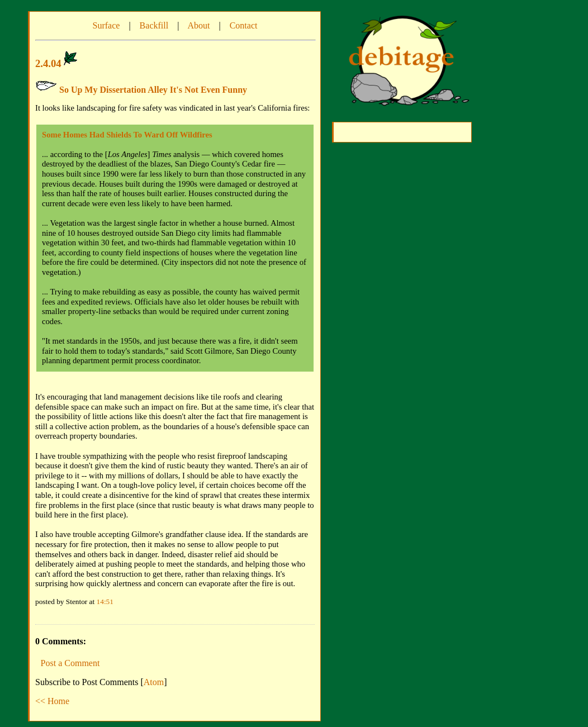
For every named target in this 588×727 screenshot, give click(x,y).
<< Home (52, 701)
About (198, 25)
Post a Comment (70, 663)
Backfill (154, 25)
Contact (244, 25)
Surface (106, 25)
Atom (154, 682)
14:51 (105, 602)
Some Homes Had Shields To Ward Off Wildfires (127, 135)
